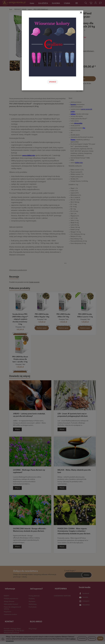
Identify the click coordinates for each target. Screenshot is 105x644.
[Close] (81, 12)
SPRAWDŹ (53, 82)
